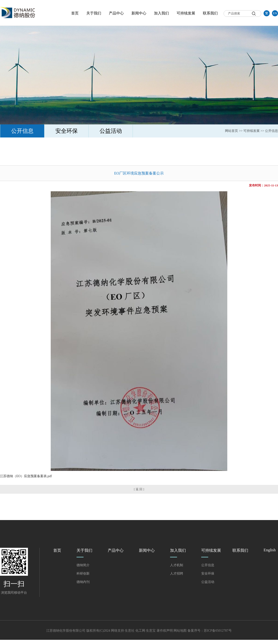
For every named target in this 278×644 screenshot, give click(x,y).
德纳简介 (83, 565)
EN (275, 13)
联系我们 (210, 13)
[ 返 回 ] (139, 489)
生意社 (130, 631)
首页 (75, 13)
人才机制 (177, 565)
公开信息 (22, 131)
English (270, 550)
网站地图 (180, 631)
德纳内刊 (83, 582)
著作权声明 (165, 631)
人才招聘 (177, 574)
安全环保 (67, 131)
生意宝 (151, 631)
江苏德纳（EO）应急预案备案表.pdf (26, 476)
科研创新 (83, 574)
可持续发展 (186, 13)
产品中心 (116, 13)
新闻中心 (139, 13)
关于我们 (94, 13)
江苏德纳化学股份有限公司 (66, 631)
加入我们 (161, 13)
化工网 (140, 631)
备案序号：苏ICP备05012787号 (210, 631)
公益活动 (111, 131)
